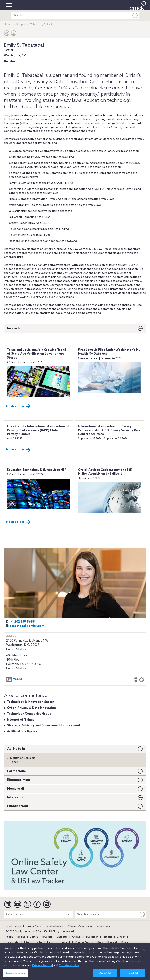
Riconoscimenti (19, 780)
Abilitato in (16, 749)
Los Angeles (13, 943)
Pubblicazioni (17, 806)
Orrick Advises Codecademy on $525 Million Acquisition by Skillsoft (105, 472)
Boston (34, 937)
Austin (9, 937)
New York (65, 943)
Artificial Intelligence (22, 732)
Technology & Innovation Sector (31, 702)
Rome (125, 943)
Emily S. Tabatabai (24, 45)
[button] (7, 34)
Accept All (105, 975)
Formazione (16, 771)
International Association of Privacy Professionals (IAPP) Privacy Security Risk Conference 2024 (109, 430)
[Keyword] (142, 914)
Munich (51, 943)
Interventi (15, 797)
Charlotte (62, 937)
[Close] (144, 952)
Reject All (132, 975)
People (21, 25)
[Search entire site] (107, 914)
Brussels (47, 937)
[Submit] (135, 15)
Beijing (21, 937)
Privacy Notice (34, 926)
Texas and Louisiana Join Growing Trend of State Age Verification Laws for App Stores (37, 354)
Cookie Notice (55, 926)
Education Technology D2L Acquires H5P (37, 470)
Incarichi (14, 328)
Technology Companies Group (29, 714)
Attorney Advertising (80, 926)
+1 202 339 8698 (23, 622)
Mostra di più (18, 406)
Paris (100, 943)
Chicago (77, 937)
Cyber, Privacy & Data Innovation (31, 708)
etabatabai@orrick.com (27, 626)
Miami (28, 943)
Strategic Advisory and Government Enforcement (44, 726)
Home (8, 25)
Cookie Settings (15, 975)
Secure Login (104, 926)
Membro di (15, 789)
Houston (108, 937)
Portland (112, 943)
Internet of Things (21, 720)
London (121, 937)
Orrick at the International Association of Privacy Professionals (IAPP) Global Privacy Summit (38, 430)
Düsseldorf (92, 937)
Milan (40, 943)
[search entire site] (71, 15)
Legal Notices (13, 926)
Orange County (84, 943)
